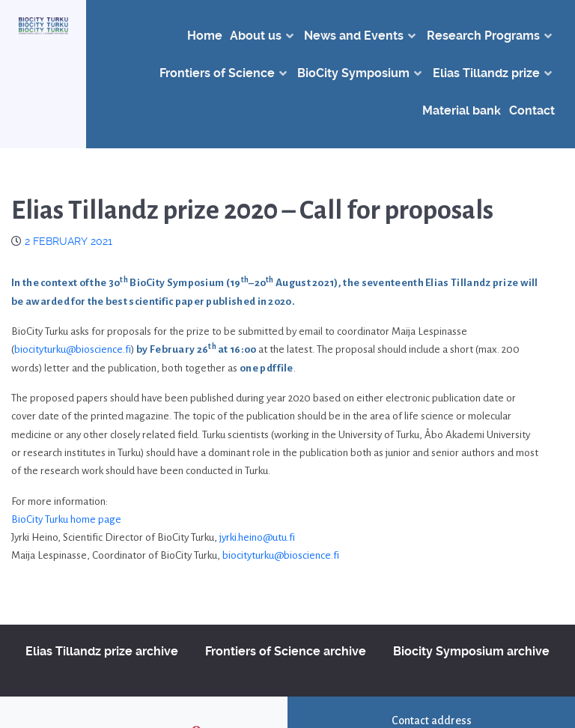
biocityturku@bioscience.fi (73, 349)
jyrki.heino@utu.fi (257, 537)
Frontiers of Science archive (286, 651)
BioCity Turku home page (66, 519)
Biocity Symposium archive (471, 651)
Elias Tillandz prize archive (102, 651)
